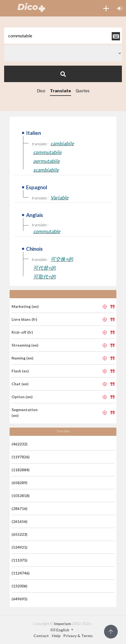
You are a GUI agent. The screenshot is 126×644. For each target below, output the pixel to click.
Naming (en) (23, 358)
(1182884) (21, 470)
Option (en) (22, 397)
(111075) (19, 560)
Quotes (83, 91)
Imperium (63, 624)
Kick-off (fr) (22, 332)
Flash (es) (20, 371)
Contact (41, 636)
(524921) (19, 547)
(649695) (19, 599)
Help (56, 636)
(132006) (19, 586)
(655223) (19, 534)
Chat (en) (20, 384)
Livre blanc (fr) (24, 319)
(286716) (19, 508)
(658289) (19, 483)
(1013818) (21, 496)
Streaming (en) (25, 345)
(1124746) (21, 573)
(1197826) (21, 457)
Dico (41, 91)
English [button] (60, 630)
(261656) (19, 521)
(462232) (19, 444)
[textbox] (63, 36)
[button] (106, 8)
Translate (61, 91)
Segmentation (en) (25, 412)
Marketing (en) (25, 306)
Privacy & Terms (78, 636)
